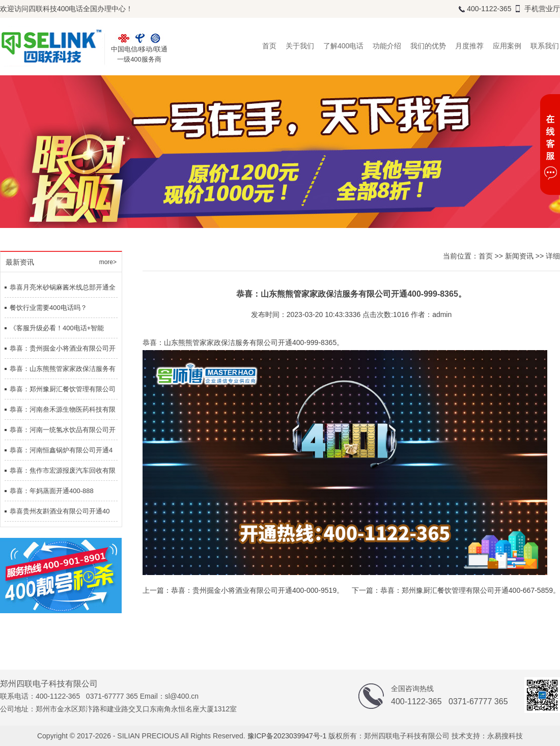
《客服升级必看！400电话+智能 (57, 328)
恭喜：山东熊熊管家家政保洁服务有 (63, 369)
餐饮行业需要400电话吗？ (48, 308)
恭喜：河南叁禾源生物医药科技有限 (63, 409)
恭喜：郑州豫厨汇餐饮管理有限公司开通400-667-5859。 (470, 590)
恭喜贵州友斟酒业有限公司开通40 (60, 511)
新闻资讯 (519, 256)
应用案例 (507, 46)
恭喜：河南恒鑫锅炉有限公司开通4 (61, 450)
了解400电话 (343, 46)
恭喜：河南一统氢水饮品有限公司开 (63, 430)
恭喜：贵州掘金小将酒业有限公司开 (63, 348)
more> (108, 262)
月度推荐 (469, 46)
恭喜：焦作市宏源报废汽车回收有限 (63, 470)
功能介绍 (387, 46)
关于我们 (300, 46)
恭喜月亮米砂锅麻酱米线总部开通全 (63, 287)
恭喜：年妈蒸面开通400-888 (52, 491)
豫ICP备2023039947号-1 (287, 736)
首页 (269, 46)
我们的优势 (428, 46)
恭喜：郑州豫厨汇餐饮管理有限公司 (63, 389)
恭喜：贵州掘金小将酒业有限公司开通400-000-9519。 (257, 590)
